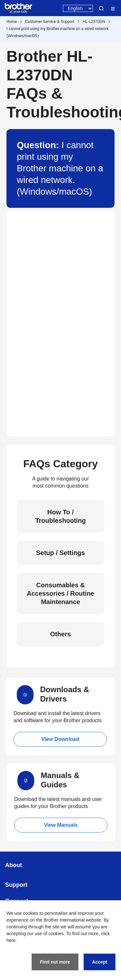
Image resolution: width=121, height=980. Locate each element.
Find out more (55, 962)
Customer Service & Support (50, 22)
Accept (100, 962)
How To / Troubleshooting (60, 516)
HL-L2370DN (94, 22)
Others (60, 634)
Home (12, 22)
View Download (60, 739)
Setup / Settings (60, 553)
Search (101, 8)
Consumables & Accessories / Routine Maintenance (60, 593)
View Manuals (61, 825)
